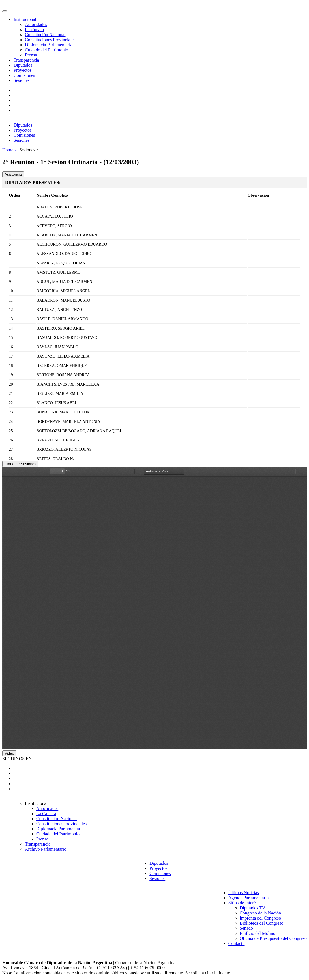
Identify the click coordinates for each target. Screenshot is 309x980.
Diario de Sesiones (20, 464)
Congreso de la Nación (260, 913)
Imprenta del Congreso (260, 918)
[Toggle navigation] (5, 11)
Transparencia (26, 60)
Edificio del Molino (257, 933)
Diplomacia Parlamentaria (49, 45)
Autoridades (36, 24)
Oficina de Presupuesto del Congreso (273, 938)
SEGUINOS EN (17, 759)
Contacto (237, 943)
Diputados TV (253, 908)
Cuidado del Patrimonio (47, 50)
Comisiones (24, 75)
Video (9, 753)
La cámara (34, 30)
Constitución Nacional (45, 35)
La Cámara (46, 814)
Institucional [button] (25, 19)
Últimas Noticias (244, 893)
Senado (246, 928)
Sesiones (22, 80)
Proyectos (22, 70)
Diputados (23, 65)
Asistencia (13, 174)
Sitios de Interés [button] (243, 903)
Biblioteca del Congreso (262, 923)
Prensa (31, 55)
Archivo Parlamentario (46, 849)
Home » (10, 150)
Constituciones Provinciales (50, 40)
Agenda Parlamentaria (249, 898)
